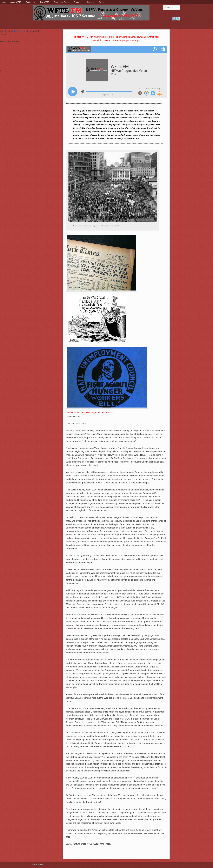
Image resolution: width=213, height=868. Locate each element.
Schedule (91, 2)
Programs (78, 2)
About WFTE (16, 2)
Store (101, 2)
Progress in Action (62, 2)
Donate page (20, 31)
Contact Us (31, 2)
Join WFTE (45, 2)
